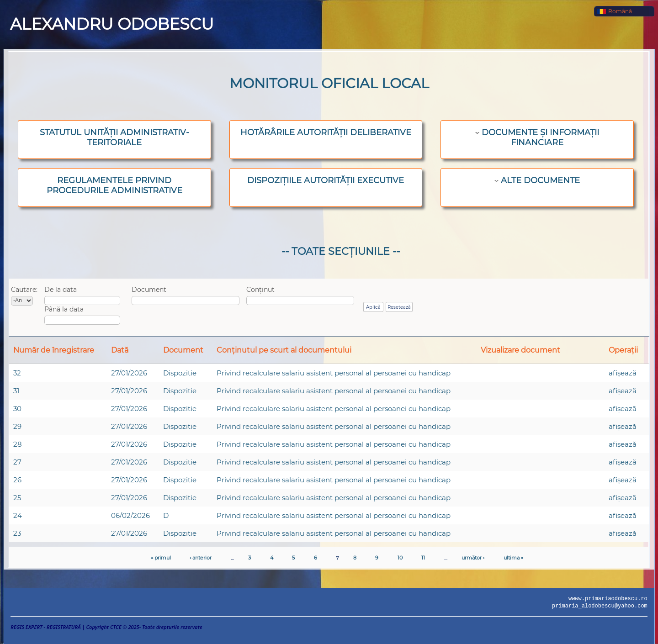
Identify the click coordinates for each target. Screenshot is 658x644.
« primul (161, 558)
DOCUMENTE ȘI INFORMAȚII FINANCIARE (540, 137)
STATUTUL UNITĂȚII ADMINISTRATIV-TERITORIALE (114, 137)
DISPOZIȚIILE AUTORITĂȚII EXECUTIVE (326, 180)
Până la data (64, 309)
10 (400, 558)
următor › (473, 558)
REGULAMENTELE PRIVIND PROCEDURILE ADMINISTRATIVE (114, 185)
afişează (623, 373)
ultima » (513, 558)
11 (423, 558)
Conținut (260, 290)
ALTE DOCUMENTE (540, 180)
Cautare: (24, 290)
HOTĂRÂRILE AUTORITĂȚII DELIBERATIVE (326, 132)
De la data (61, 290)
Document (149, 290)
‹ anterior (201, 558)
